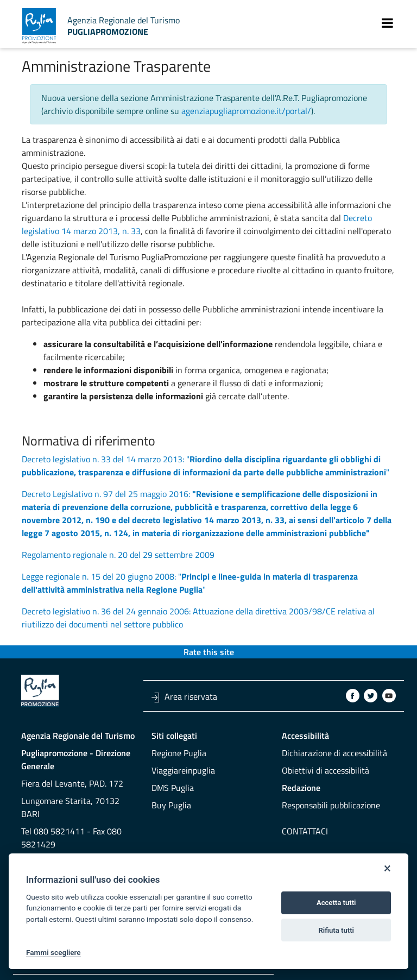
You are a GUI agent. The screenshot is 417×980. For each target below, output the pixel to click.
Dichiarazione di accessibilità (334, 753)
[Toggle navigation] (387, 23)
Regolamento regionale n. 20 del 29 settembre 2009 (118, 555)
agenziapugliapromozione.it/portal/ (246, 111)
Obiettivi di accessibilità (326, 770)
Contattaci (305, 831)
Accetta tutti (336, 903)
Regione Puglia (179, 753)
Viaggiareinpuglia (183, 770)
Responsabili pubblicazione (331, 805)
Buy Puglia (171, 805)
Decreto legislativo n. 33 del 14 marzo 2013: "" (206, 466)
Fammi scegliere (53, 952)
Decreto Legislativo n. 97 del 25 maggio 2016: (207, 513)
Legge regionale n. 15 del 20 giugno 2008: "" (190, 583)
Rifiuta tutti (336, 930)
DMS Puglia (173, 788)
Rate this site (209, 652)
